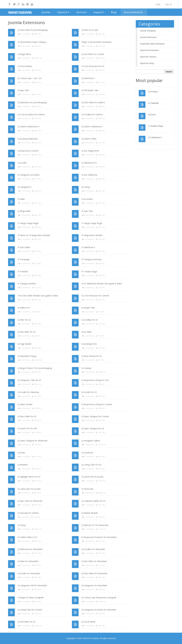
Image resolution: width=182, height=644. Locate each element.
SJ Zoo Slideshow (89, 175)
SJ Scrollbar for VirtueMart (93, 549)
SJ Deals (21, 453)
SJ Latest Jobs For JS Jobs (29, 489)
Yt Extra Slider (24, 247)
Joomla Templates (148, 31)
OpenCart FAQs (147, 63)
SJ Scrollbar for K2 (90, 320)
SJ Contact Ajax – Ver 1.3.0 (30, 78)
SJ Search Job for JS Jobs (92, 477)
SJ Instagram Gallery (91, 441)
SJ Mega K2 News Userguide (31, 597)
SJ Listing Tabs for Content (30, 610)
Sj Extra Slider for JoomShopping (32, 30)
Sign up (168, 4)
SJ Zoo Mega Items (90, 151)
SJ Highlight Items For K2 (29, 477)
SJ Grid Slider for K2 (26, 622)
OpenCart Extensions (149, 50)
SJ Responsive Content (28, 151)
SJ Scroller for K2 (89, 392)
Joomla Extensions (148, 37)
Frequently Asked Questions (152, 44)
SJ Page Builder (25, 344)
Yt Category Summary (91, 259)
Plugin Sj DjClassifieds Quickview (96, 42)
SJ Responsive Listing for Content (97, 404)
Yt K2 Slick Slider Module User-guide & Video (38, 296)
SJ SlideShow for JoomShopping (32, 102)
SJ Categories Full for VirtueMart (32, 585)
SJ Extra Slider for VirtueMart (94, 573)
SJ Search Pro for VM (27, 428)
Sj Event (152, 115)
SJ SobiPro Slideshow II (92, 127)
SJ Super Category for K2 (93, 428)
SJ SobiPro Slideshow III (28, 127)
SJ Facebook (87, 453)
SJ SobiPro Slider (89, 139)
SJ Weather (23, 465)
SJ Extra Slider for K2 (27, 416)
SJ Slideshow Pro (89, 163)
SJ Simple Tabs (88, 308)
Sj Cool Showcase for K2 (93, 66)
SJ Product (153, 92)
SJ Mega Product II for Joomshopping (35, 368)
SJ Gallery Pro (24, 308)
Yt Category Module (27, 284)
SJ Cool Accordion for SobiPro (31, 114)
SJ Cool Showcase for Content (95, 296)
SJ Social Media (88, 622)
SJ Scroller (22, 163)
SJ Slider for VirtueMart (28, 561)
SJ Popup (22, 525)
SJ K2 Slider (87, 332)
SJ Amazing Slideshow (28, 139)
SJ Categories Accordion (29, 175)
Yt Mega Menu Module (92, 235)
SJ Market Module (90, 513)
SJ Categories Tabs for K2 (29, 380)
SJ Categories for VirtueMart (94, 585)
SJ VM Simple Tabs (90, 90)
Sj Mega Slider (24, 211)
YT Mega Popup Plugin (28, 223)
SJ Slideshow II (88, 78)
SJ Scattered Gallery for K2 (93, 501)
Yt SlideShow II (88, 247)
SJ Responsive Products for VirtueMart (99, 537)
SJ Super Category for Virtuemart (33, 441)
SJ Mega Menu (24, 54)
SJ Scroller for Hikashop (28, 392)
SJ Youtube (86, 368)
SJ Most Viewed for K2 (92, 356)
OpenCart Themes (148, 57)
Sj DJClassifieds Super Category (32, 42)
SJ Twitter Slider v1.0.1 (28, 537)
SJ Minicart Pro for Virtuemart (95, 525)
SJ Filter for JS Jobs (90, 30)
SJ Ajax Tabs (23, 90)
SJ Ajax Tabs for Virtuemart (30, 501)
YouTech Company (90, 638)
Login (158, 4)
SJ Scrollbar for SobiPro (92, 114)
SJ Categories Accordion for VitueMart (99, 610)
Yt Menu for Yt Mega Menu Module (34, 235)
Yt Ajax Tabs (87, 211)
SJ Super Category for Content (95, 416)
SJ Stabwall (153, 103)
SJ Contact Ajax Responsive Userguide (99, 597)
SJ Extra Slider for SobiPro (93, 102)
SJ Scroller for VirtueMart (29, 573)
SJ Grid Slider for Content (93, 54)
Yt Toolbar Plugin (89, 272)
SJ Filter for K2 (24, 320)
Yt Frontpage (24, 259)
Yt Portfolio (23, 272)
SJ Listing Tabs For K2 (91, 465)
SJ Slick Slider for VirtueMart (94, 561)
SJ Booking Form (89, 344)
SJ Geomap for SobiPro (28, 513)
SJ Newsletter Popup (27, 356)
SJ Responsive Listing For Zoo (95, 380)
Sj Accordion (87, 199)
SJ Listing (86, 187)
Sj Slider (21, 199)
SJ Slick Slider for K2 (27, 332)
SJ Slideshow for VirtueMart (30, 549)
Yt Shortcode (87, 489)
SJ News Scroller (25, 404)
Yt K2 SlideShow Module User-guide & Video (102, 284)
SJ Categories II (25, 187)
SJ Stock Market (25, 66)
